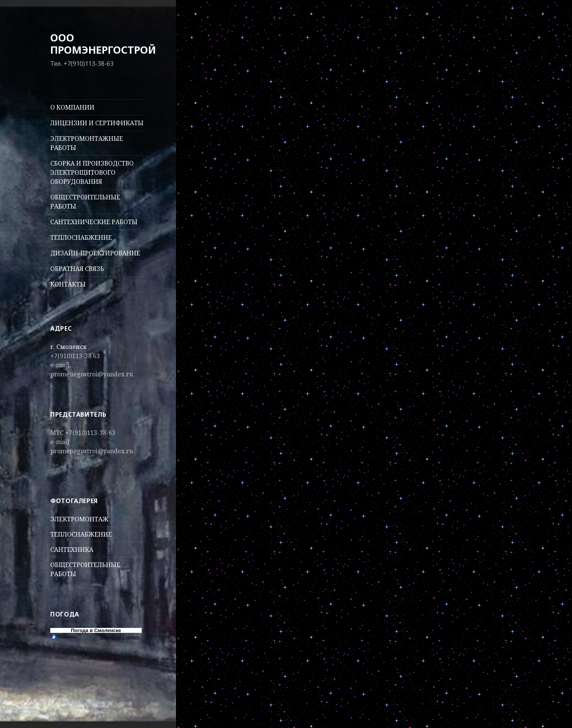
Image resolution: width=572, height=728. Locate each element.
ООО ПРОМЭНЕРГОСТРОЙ (103, 44)
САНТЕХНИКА (72, 550)
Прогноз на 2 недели (120, 637)
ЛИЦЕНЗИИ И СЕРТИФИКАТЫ (97, 123)
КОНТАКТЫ (68, 284)
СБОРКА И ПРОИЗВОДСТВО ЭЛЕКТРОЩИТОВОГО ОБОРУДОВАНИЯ (92, 172)
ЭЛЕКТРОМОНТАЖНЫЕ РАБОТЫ (87, 143)
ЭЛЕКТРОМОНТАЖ (79, 519)
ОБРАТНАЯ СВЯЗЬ (77, 269)
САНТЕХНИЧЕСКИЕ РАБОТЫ (94, 222)
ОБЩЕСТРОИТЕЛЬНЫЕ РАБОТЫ (85, 202)
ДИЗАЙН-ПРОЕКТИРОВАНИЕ (95, 253)
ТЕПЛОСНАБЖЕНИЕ (81, 237)
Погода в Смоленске (96, 630)
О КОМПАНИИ (72, 107)
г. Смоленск (69, 347)
